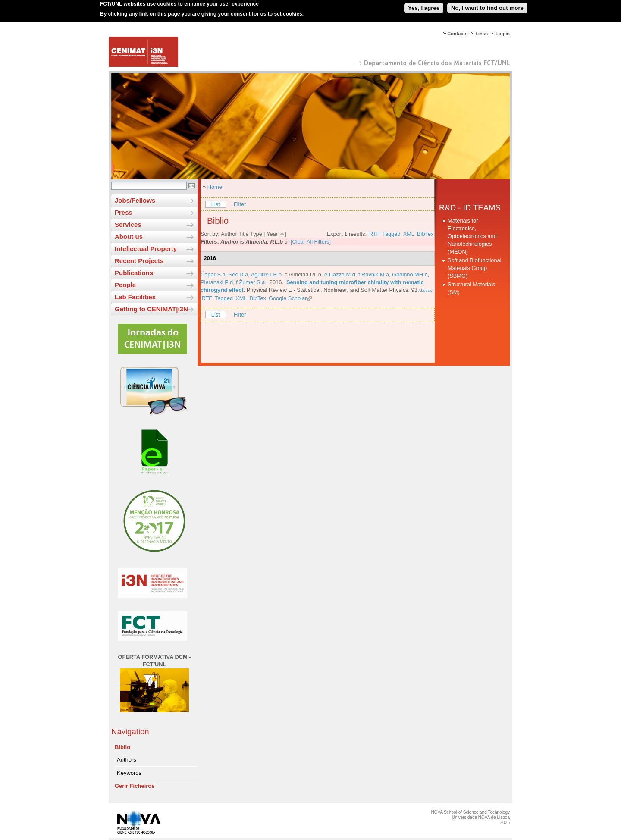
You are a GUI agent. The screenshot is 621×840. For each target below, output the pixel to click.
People (125, 285)
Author (229, 234)
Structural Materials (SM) (471, 288)
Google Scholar (288, 298)
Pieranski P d (217, 282)
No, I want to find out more (487, 6)
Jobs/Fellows (135, 200)
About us (129, 237)
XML (409, 234)
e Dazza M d (340, 274)
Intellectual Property (146, 249)
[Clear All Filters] (311, 242)
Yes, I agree (424, 6)
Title (244, 234)
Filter (240, 204)
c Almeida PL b (303, 274)
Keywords (129, 773)
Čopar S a (213, 274)
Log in (503, 34)
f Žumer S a (250, 282)
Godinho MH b (410, 274)
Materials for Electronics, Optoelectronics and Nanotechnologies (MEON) (472, 236)
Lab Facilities (135, 297)
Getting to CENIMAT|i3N (151, 309)
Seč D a (238, 274)
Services (128, 224)
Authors (127, 760)
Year (272, 234)
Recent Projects (139, 261)
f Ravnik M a (374, 274)
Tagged (392, 234)
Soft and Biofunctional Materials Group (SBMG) (475, 268)
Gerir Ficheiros (135, 786)
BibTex (425, 234)
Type (256, 234)
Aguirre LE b (266, 274)
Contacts (457, 34)
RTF (375, 234)
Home (215, 187)
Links (481, 34)
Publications (134, 273)
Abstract (425, 290)
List (216, 204)
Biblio (122, 747)
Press (124, 212)
